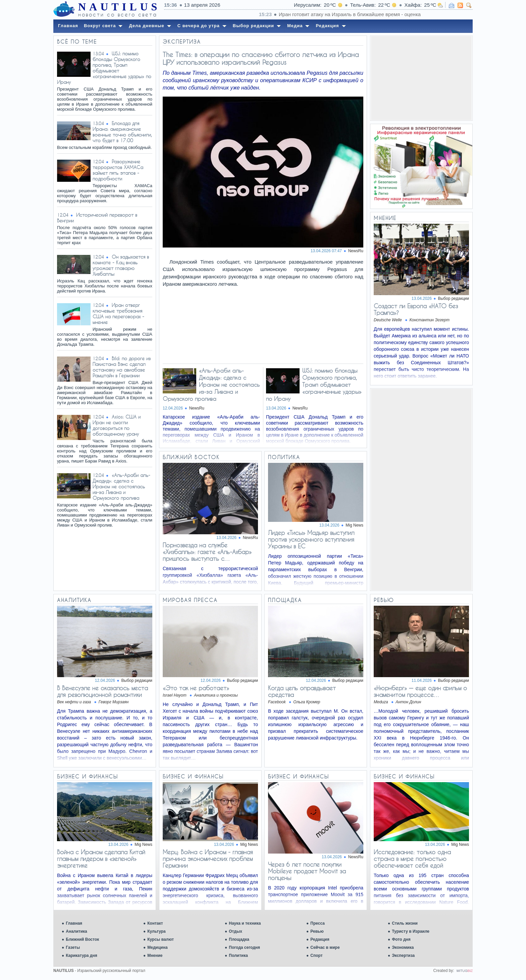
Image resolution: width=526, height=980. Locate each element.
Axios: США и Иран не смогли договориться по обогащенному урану (117, 425)
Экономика (403, 947)
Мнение (155, 956)
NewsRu (356, 251)
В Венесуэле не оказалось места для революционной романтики (102, 691)
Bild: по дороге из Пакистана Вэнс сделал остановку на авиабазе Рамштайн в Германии (122, 367)
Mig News (354, 525)
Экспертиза (403, 956)
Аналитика (76, 931)
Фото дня (401, 939)
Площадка (239, 939)
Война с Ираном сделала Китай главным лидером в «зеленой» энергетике (101, 859)
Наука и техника (245, 923)
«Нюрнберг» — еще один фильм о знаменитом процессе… (420, 691)
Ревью (317, 931)
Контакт (155, 923)
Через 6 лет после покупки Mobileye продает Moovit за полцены (307, 871)
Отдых (235, 931)
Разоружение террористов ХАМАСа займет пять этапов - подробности (118, 170)
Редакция (320, 939)
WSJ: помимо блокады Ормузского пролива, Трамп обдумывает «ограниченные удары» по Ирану (104, 68)
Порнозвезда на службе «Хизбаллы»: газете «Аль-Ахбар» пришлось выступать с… (207, 552)
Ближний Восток (82, 939)
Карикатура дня (81, 956)
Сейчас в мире (325, 947)
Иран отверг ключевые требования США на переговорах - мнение (118, 314)
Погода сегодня (244, 947)
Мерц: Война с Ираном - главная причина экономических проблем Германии (208, 859)
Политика (238, 956)
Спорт (316, 956)
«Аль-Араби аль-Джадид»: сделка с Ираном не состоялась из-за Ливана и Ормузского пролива (121, 486)
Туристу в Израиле (411, 931)
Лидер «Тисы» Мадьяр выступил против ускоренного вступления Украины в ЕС (311, 539)
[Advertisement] (421, 78)
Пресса (318, 923)
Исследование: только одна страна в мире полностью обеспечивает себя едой (412, 859)
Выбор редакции (454, 298)
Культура (156, 931)
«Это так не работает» (196, 688)
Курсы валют (161, 939)
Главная (74, 923)
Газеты (73, 947)
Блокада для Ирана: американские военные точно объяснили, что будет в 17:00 (122, 132)
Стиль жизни (405, 923)
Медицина (157, 947)
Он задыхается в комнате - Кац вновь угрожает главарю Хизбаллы (121, 265)
